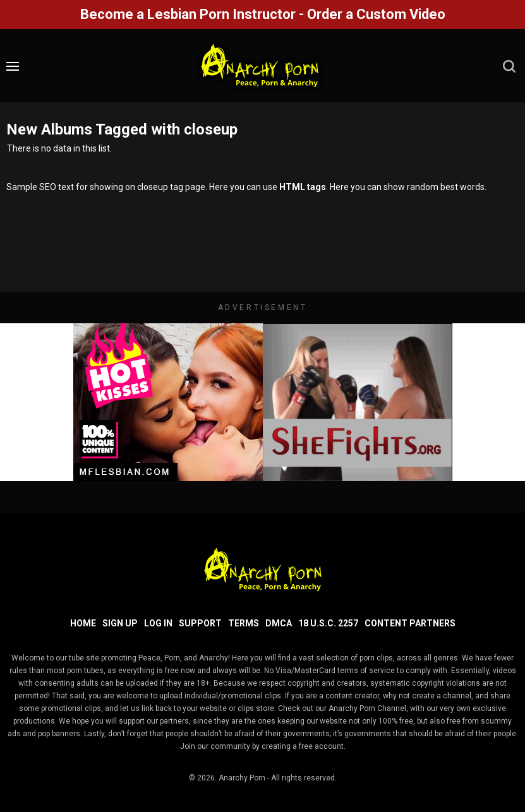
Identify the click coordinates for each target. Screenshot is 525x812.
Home (83, 623)
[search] (509, 66)
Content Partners (410, 623)
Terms (244, 623)
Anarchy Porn (242, 778)
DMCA (279, 623)
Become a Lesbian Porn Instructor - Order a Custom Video (263, 14)
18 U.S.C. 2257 (328, 623)
